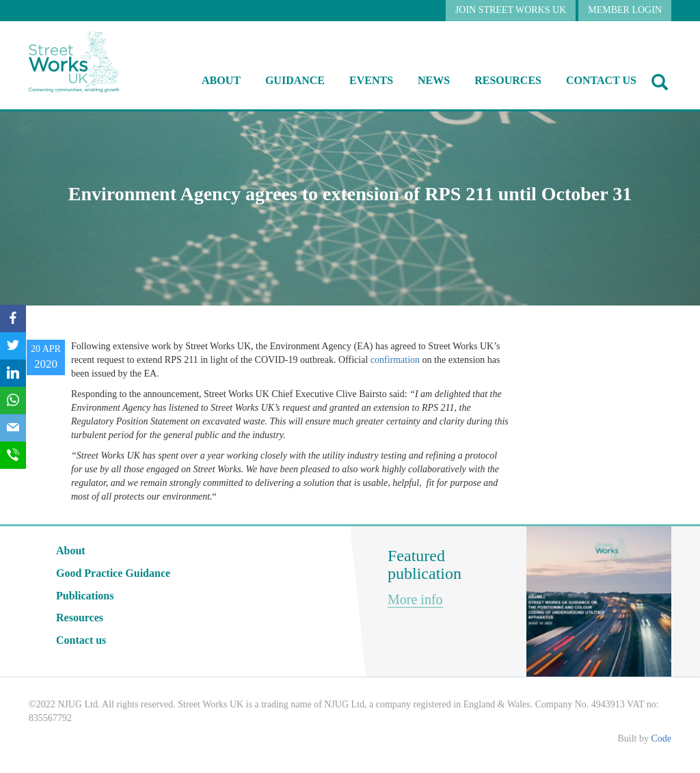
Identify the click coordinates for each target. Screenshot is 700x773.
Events (371, 80)
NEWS (434, 80)
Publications (85, 596)
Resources (80, 618)
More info (415, 599)
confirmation (395, 360)
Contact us (601, 80)
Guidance (295, 80)
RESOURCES (508, 80)
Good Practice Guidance (113, 573)
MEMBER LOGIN (625, 10)
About (221, 80)
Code (661, 738)
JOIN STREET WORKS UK (511, 10)
